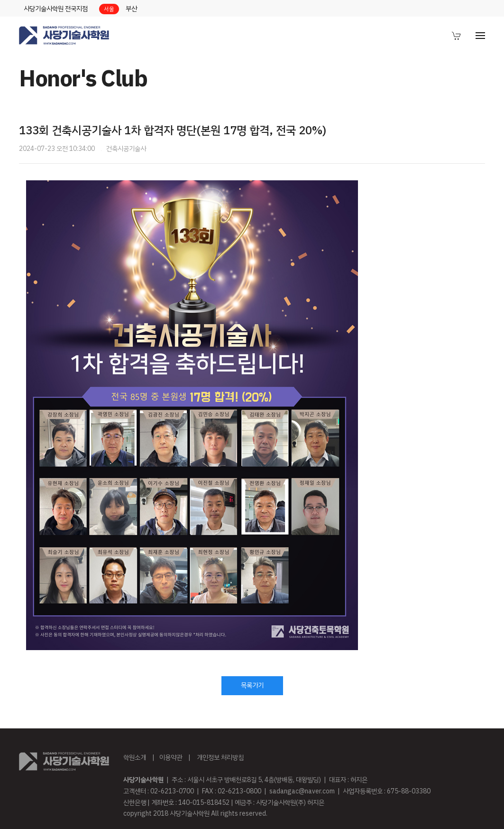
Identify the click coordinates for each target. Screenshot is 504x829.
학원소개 (135, 758)
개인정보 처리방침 (220, 758)
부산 (131, 9)
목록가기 (252, 685)
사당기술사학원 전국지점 (56, 9)
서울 (109, 9)
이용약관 (171, 758)
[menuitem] (457, 36)
